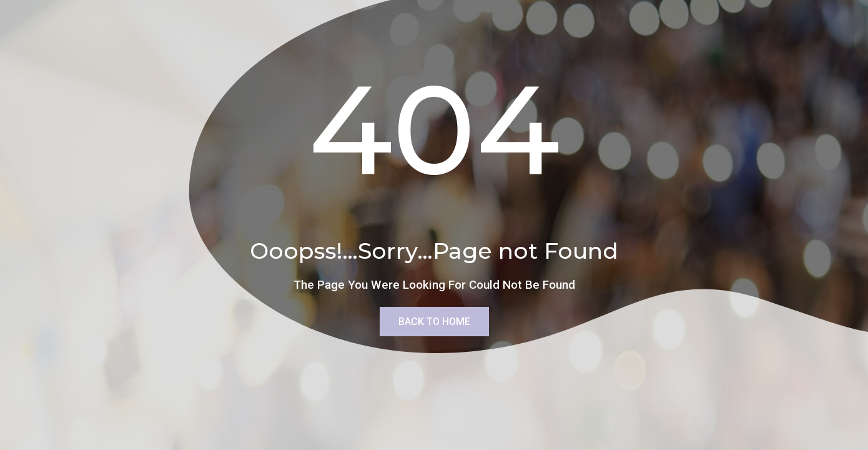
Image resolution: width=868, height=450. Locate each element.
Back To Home (434, 322)
